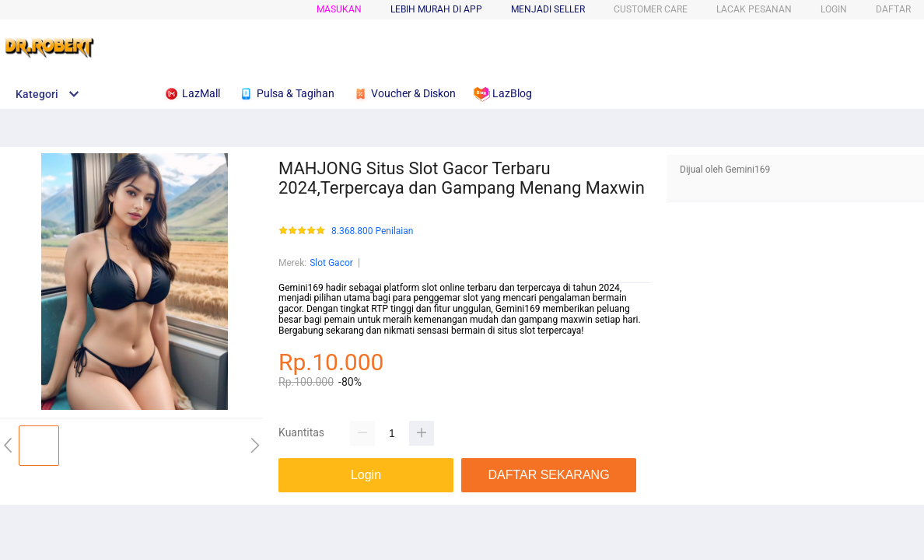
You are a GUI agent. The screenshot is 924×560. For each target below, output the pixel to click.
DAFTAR (893, 9)
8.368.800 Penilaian (372, 231)
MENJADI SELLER (548, 9)
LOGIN (834, 9)
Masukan (339, 9)
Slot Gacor (331, 263)
